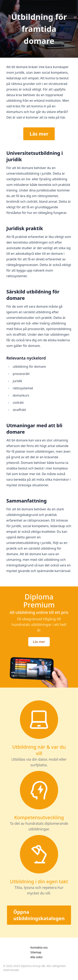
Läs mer (39, 134)
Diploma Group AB (33, 966)
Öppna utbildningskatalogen (39, 915)
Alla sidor (37, 957)
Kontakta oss (39, 947)
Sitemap (36, 952)
